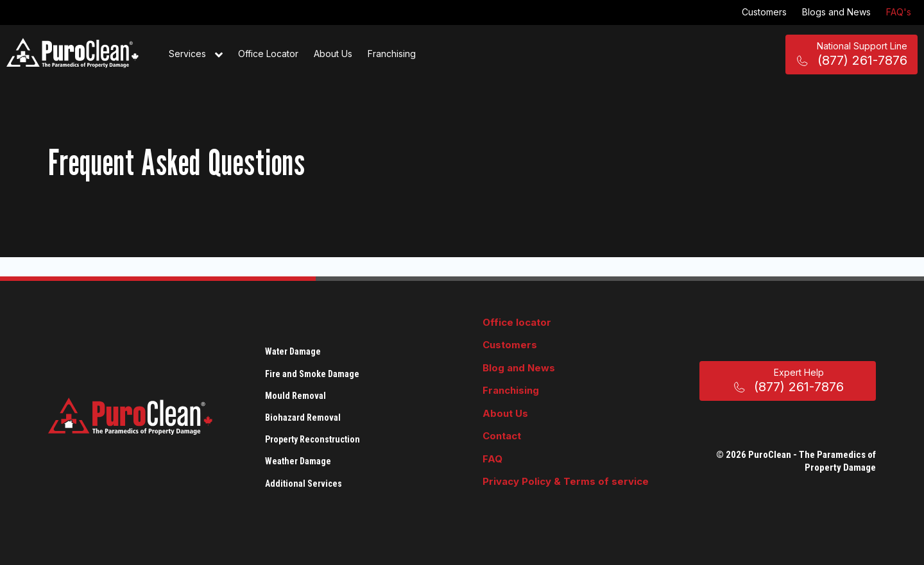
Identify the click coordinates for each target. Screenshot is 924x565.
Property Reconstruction (312, 439)
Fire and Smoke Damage (312, 374)
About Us (333, 54)
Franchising (392, 54)
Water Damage (293, 351)
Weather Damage (298, 461)
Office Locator (268, 54)
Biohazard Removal (303, 417)
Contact (502, 436)
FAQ (492, 459)
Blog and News (519, 368)
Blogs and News (836, 12)
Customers (764, 12)
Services (196, 55)
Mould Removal (295, 396)
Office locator (517, 322)
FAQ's (899, 12)
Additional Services (304, 484)
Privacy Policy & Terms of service (566, 481)
